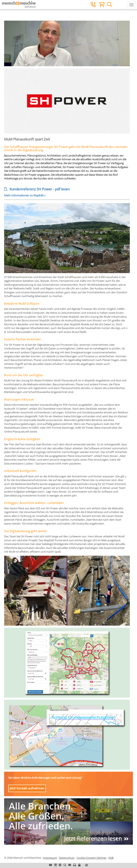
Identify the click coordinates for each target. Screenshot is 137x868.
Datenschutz (67, 858)
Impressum (50, 858)
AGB (111, 858)
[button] (79, 865)
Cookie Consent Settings (91, 858)
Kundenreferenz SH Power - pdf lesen (37, 189)
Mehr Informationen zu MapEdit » (25, 195)
